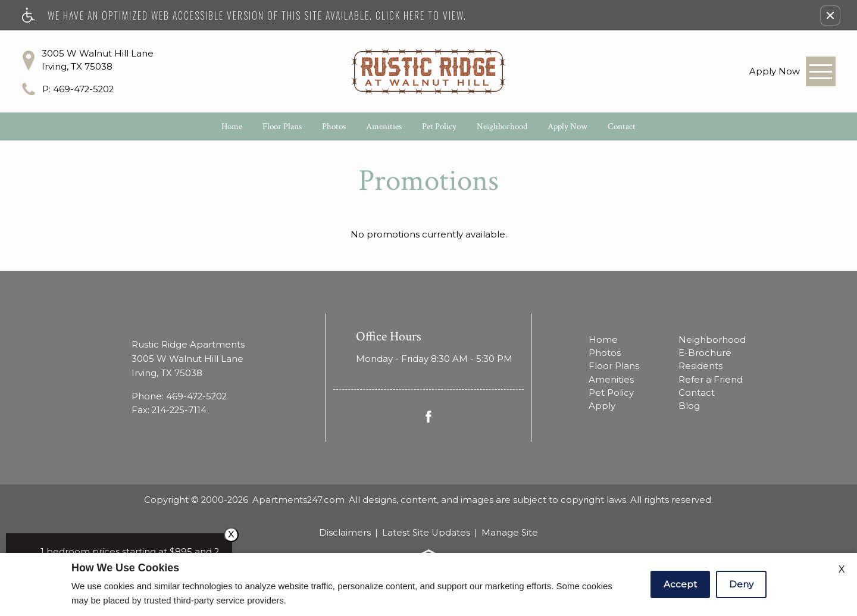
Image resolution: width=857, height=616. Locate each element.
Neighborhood (502, 126)
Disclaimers (345, 533)
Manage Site (510, 533)
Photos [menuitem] (605, 353)
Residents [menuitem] (700, 366)
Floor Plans (282, 126)
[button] (830, 15)
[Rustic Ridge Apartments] (428, 71)
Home (232, 126)
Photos (334, 126)
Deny (741, 584)
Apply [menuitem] (602, 406)
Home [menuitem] (603, 340)
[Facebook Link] (428, 417)
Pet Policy (439, 126)
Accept (680, 584)
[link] (775, 71)
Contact (622, 126)
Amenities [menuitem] (611, 380)
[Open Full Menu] (821, 71)
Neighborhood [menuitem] (712, 340)
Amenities (384, 126)
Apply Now (567, 126)
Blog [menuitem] (689, 406)
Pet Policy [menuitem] (611, 393)
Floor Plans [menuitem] (614, 366)
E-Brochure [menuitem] (705, 353)
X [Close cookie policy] (842, 569)
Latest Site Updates (426, 533)
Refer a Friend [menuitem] (711, 380)
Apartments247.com (298, 500)
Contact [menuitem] (697, 393)
